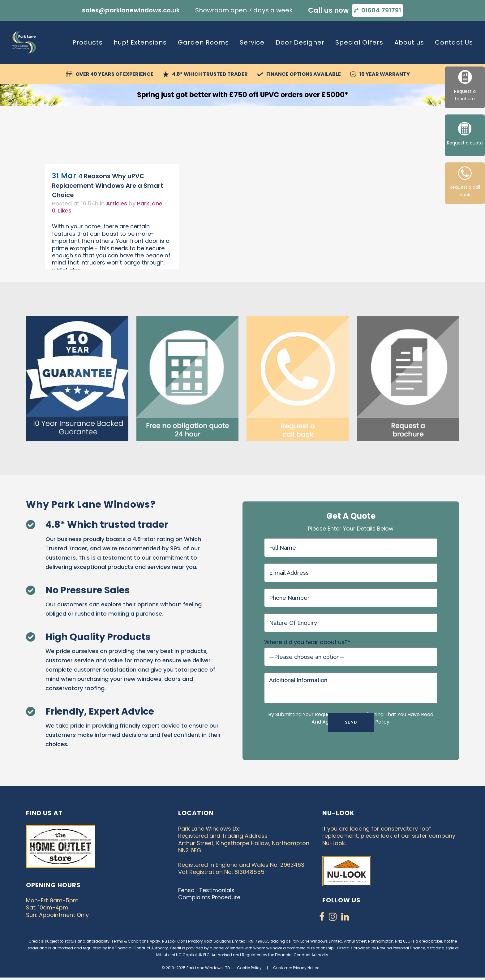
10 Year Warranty (385, 73)
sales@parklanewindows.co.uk (131, 10)
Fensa (186, 889)
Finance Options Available (304, 73)
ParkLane (150, 202)
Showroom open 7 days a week (244, 10)
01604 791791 (381, 10)
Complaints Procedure (209, 896)
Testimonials (217, 889)
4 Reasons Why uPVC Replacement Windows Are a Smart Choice (108, 185)
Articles (117, 202)
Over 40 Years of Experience (114, 73)
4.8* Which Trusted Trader (210, 73)
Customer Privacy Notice (296, 967)
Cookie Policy (249, 967)
